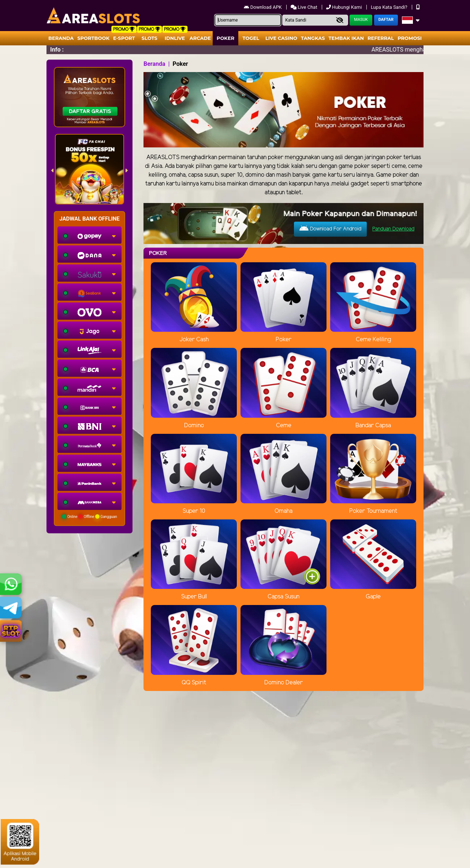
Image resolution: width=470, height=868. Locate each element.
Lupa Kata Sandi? (390, 7)
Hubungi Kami (345, 7)
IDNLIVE (175, 38)
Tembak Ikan (346, 38)
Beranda (61, 38)
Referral (381, 38)
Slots (150, 38)
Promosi (410, 38)
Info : (57, 50)
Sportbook (93, 38)
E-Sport (124, 38)
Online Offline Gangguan (89, 516)
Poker (225, 38)
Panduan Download (393, 229)
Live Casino (281, 38)
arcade (200, 38)
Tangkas (313, 38)
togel (251, 38)
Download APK (263, 7)
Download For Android (330, 229)
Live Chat (305, 7)
